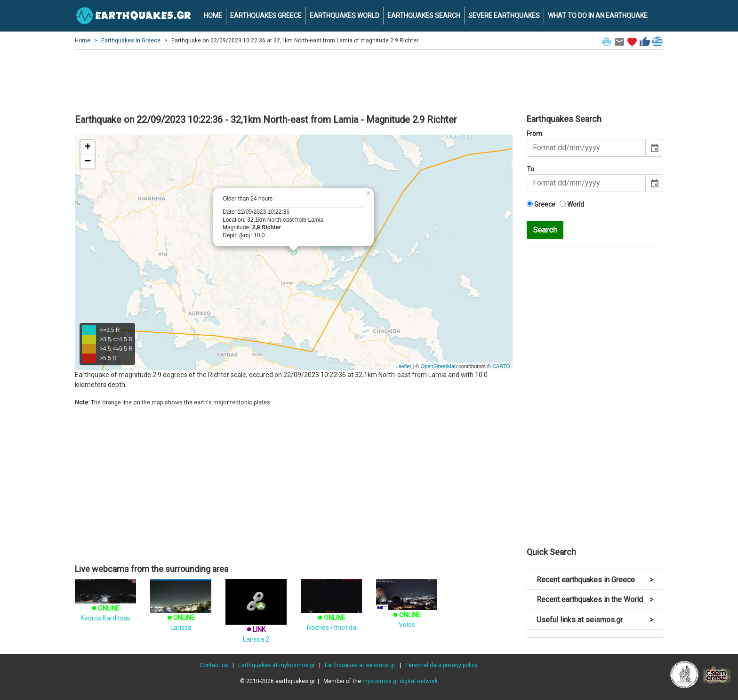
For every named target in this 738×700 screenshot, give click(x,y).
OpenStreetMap (439, 366)
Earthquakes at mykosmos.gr (277, 665)
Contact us (214, 665)
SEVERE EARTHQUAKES (504, 16)
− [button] (88, 161)
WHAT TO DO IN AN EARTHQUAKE (598, 16)
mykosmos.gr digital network (400, 681)
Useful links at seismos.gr (595, 620)
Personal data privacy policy (441, 665)
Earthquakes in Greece (131, 40)
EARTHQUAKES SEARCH (424, 16)
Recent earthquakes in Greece (595, 580)
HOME (213, 16)
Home (83, 40)
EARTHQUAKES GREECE (266, 16)
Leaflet (403, 366)
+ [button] (88, 147)
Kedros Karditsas (105, 605)
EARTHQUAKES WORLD (345, 16)
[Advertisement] (369, 80)
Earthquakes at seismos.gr (360, 665)
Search (545, 230)
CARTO (501, 366)
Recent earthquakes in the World (595, 599)
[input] (586, 148)
